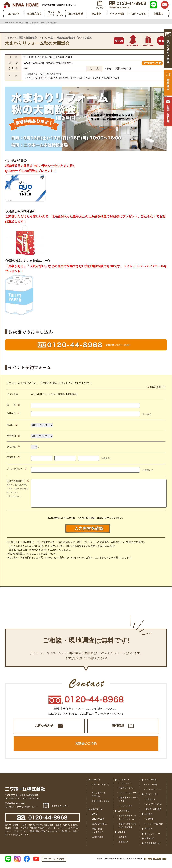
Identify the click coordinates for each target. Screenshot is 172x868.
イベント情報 (150, 784)
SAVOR (95, 818)
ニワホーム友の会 (54, 863)
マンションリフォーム (128, 797)
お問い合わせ (44, 727)
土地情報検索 (98, 841)
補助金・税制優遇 (153, 813)
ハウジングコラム (154, 809)
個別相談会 (149, 843)
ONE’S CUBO (98, 823)
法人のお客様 (124, 815)
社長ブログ (150, 804)
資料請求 (118, 727)
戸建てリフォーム (126, 792)
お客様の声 (124, 846)
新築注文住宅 (97, 813)
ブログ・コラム (151, 799)
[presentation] (86, 574)
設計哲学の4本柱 (99, 828)
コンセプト (96, 784)
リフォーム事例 (126, 810)
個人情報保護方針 (152, 848)
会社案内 (149, 818)
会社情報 (149, 823)
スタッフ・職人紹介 (154, 828)
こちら (37, 554)
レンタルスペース (154, 794)
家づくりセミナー (152, 838)
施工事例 (122, 836)
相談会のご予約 (86, 747)
